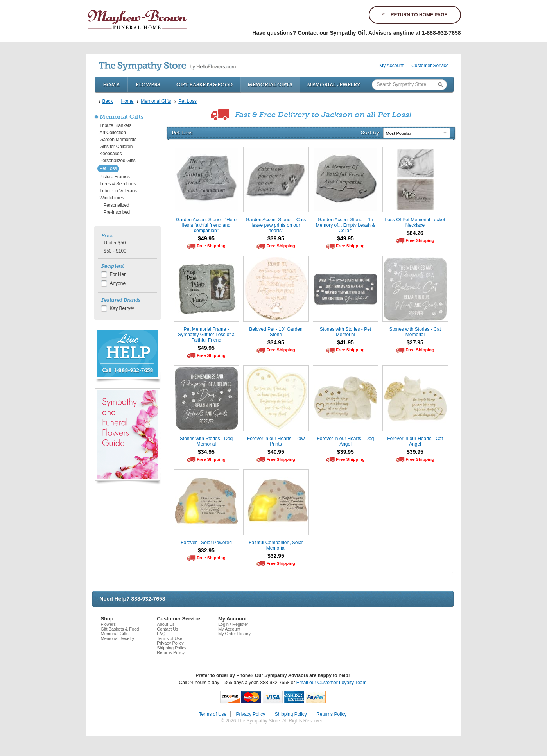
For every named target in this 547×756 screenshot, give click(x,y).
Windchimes (112, 198)
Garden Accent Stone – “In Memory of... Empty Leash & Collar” (345, 225)
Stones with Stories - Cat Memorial (415, 332)
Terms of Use (169, 638)
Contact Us (167, 629)
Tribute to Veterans (118, 191)
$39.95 (276, 238)
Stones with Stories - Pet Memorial (345, 332)
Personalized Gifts (118, 161)
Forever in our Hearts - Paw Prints (276, 441)
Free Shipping (211, 246)
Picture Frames (115, 177)
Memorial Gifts (270, 85)
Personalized (117, 205)
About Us (166, 624)
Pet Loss (108, 168)
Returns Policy (171, 652)
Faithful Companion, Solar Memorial (276, 545)
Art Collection (113, 133)
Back (108, 101)
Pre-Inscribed (117, 212)
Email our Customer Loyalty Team (332, 683)
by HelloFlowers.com (167, 66)
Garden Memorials (118, 140)
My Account (391, 66)
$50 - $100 (115, 251)
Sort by (370, 133)
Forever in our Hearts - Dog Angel (345, 441)
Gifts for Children (116, 147)
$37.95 (415, 342)
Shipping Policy (171, 648)
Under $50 (115, 243)
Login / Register (233, 624)
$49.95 (206, 238)
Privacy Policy (170, 643)
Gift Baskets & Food (204, 85)
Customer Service (430, 66)
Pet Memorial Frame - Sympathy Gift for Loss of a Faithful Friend (206, 335)
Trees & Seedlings (118, 184)
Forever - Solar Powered (206, 543)
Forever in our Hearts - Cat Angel (415, 441)
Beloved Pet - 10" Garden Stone (276, 332)
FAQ (161, 634)
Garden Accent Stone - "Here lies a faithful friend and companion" (206, 225)
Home (111, 85)
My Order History (234, 634)
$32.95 (206, 550)
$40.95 (276, 452)
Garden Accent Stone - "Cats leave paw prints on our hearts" (276, 225)
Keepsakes (111, 154)
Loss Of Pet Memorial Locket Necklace (415, 222)
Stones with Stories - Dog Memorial (206, 441)
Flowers (148, 85)
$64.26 (415, 233)
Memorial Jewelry (334, 85)
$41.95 (345, 342)
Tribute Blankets (116, 125)
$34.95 (276, 342)
